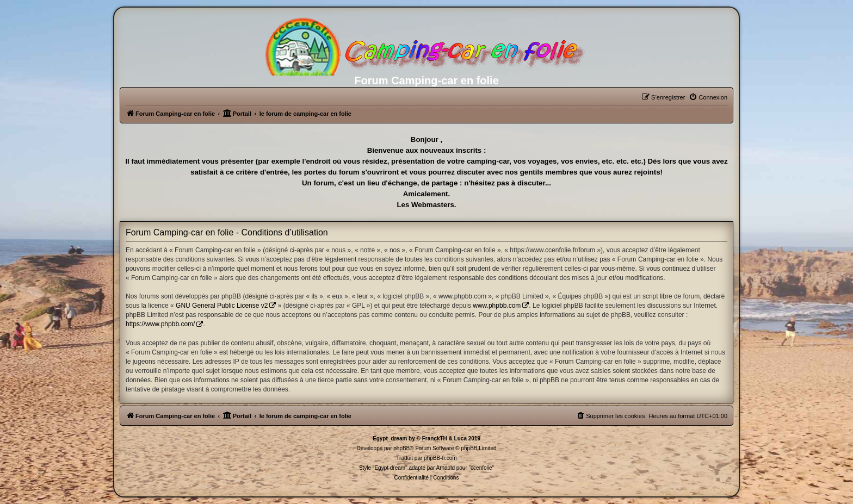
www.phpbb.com (497, 306)
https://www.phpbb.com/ (160, 324)
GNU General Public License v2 (222, 306)
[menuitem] (708, 97)
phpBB (401, 448)
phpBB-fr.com (440, 458)
